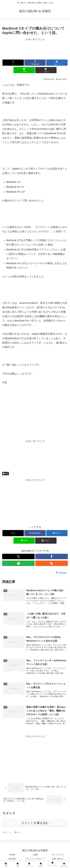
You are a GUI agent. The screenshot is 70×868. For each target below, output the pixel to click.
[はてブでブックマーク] (57, 63)
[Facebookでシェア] (35, 63)
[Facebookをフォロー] (52, 556)
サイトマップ (58, 855)
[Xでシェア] (13, 63)
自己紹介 (12, 859)
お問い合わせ (58, 859)
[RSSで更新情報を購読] (52, 563)
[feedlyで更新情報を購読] (18, 563)
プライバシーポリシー (35, 859)
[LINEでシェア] (24, 70)
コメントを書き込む (35, 823)
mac (6, 474)
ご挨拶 (35, 855)
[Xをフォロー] (18, 556)
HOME (12, 855)
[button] (46, 70)
